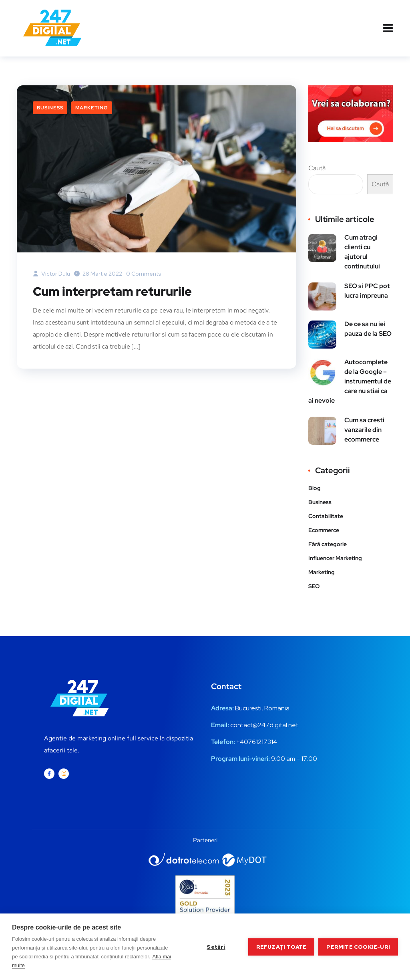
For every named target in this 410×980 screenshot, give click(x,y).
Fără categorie (328, 544)
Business (50, 108)
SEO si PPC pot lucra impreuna (367, 291)
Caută (317, 168)
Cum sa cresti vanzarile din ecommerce (364, 430)
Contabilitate (326, 516)
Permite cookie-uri (358, 947)
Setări (216, 947)
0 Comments (144, 274)
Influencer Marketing (335, 558)
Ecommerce (324, 530)
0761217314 (260, 742)
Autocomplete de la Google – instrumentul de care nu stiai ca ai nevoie (350, 381)
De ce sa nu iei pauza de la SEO (368, 329)
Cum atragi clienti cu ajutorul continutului (362, 252)
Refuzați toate (281, 947)
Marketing (92, 108)
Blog (315, 488)
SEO (314, 586)
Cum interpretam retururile (112, 291)
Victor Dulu (51, 274)
